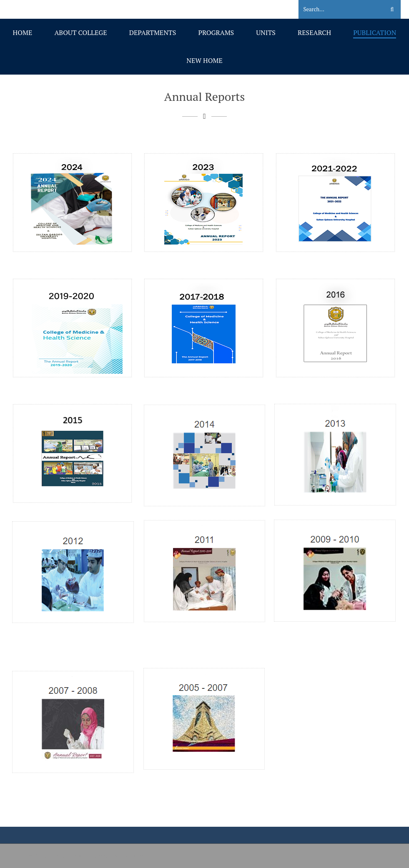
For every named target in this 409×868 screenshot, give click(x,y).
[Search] (337, 10)
